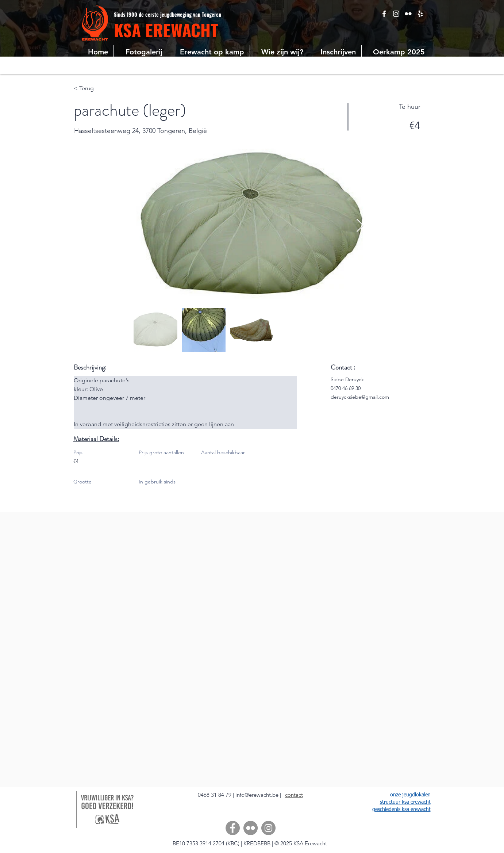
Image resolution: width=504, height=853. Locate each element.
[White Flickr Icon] (408, 14)
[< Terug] (100, 88)
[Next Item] (360, 226)
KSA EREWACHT (166, 30)
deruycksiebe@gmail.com (360, 397)
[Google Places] (420, 14)
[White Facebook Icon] (384, 14)
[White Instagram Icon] (396, 14)
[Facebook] (233, 828)
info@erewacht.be (257, 795)
